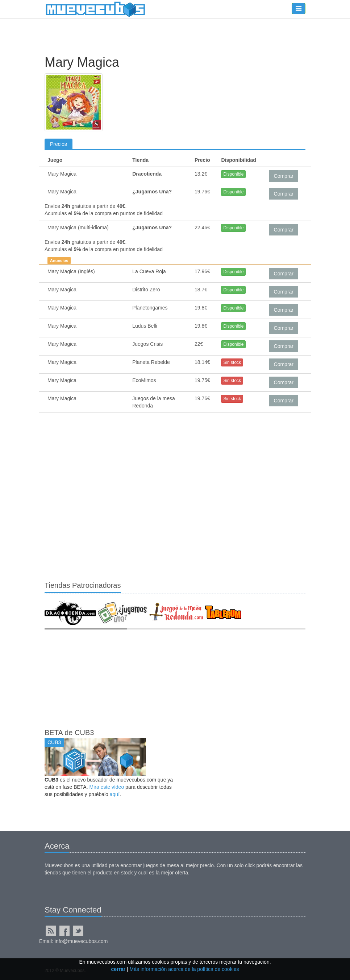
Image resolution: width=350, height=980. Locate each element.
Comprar (284, 176)
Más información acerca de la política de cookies (184, 969)
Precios (59, 144)
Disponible (233, 174)
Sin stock (232, 362)
